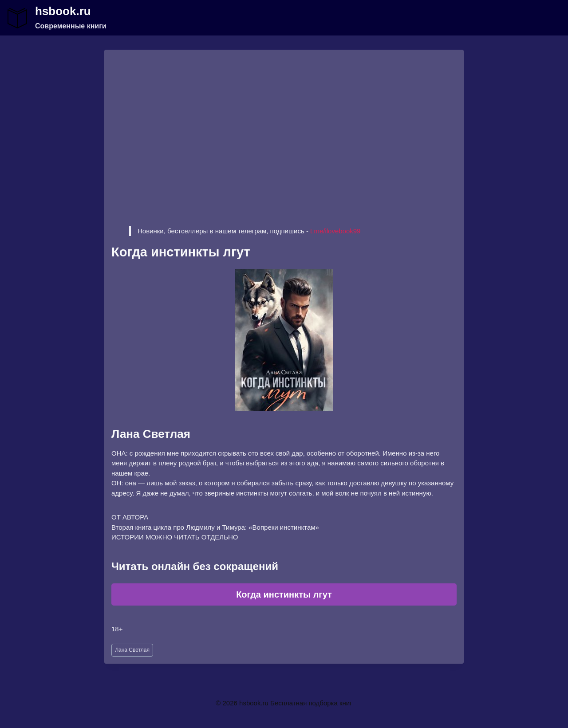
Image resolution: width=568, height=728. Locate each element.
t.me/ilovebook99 (335, 231)
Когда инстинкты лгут (284, 594)
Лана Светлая (132, 650)
